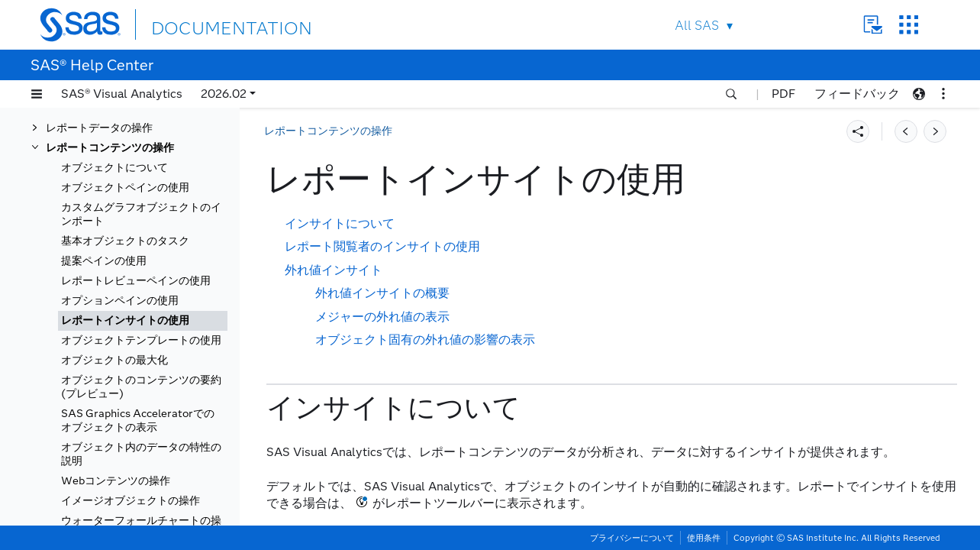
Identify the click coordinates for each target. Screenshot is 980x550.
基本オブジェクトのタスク (125, 241)
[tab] (143, 321)
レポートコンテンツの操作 (110, 148)
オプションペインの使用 (120, 301)
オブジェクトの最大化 (114, 360)
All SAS (697, 26)
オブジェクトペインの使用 (125, 188)
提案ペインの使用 (104, 261)
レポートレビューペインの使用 (136, 281)
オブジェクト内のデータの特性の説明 (141, 454)
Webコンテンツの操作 (116, 481)
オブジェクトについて (114, 168)
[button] (37, 94)
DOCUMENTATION (207, 24)
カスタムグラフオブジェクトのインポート (141, 214)
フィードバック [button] (857, 94)
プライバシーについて (632, 538)
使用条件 (704, 538)
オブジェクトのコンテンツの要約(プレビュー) (141, 387)
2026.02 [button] (224, 94)
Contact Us (873, 25)
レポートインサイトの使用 (125, 320)
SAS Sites (909, 25)
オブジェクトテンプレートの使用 (141, 340)
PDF (783, 94)
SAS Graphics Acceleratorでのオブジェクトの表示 (138, 421)
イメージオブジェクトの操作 (131, 501)
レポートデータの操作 (99, 128)
